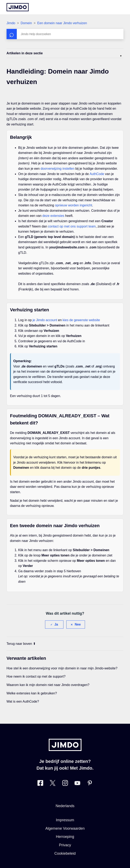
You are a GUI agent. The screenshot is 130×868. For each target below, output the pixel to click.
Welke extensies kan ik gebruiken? (32, 693)
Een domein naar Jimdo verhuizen (62, 23)
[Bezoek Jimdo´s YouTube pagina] (77, 784)
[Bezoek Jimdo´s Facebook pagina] (40, 784)
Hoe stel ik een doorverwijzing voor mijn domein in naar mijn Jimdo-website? (62, 668)
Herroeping (65, 837)
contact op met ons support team (72, 226)
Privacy (65, 845)
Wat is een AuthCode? (23, 701)
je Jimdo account (45, 320)
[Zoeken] (65, 34)
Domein (26, 23)
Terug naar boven (21, 644)
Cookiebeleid (65, 853)
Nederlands (65, 806)
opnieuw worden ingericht (73, 205)
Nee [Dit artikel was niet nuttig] (78, 624)
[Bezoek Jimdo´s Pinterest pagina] (90, 784)
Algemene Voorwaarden (65, 828)
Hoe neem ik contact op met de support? (36, 676)
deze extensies (53, 216)
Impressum (65, 820)
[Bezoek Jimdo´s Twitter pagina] (53, 784)
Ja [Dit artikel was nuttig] (56, 624)
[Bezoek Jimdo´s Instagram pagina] (65, 784)
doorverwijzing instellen (57, 169)
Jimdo (11, 23)
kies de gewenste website (81, 320)
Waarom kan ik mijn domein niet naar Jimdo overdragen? (48, 685)
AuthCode (97, 174)
